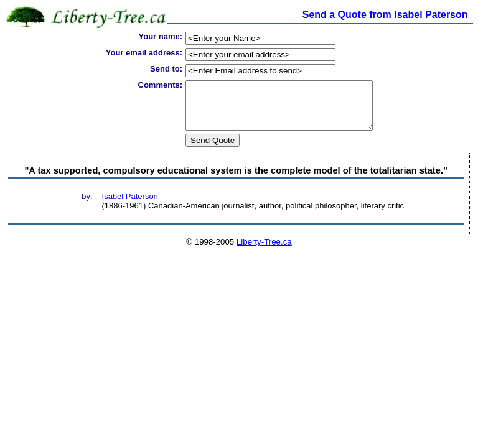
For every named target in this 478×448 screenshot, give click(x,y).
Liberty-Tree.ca (264, 251)
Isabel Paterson (130, 206)
